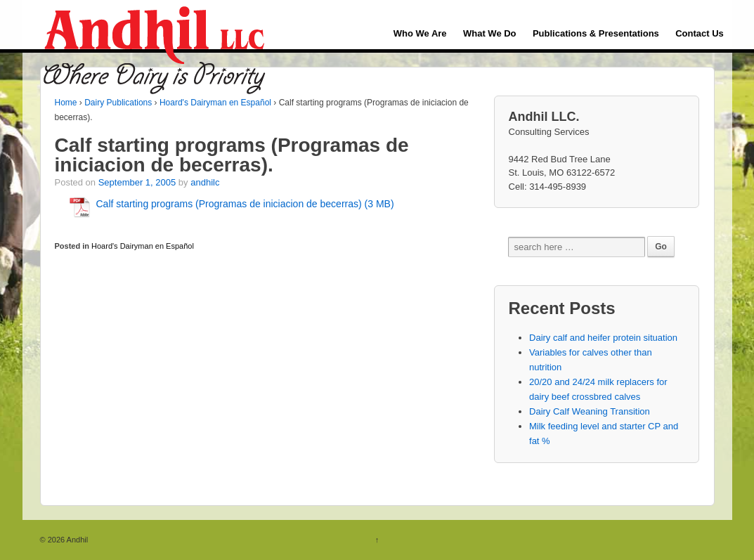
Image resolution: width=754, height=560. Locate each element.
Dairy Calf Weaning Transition (590, 411)
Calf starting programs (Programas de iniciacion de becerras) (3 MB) (245, 204)
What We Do (490, 33)
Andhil (76, 540)
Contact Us (700, 33)
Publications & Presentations (596, 33)
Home (66, 103)
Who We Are (420, 33)
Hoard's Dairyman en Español (215, 103)
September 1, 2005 (137, 182)
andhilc (205, 182)
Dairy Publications (118, 103)
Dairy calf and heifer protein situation (603, 338)
